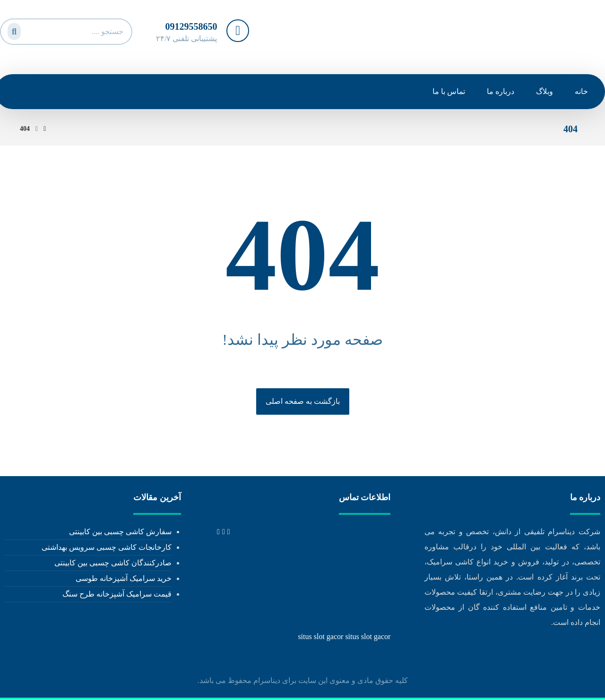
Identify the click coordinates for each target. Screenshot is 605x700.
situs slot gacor (320, 637)
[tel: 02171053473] (224, 532)
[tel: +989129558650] (229, 532)
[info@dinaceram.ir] (218, 532)
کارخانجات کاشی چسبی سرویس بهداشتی (107, 548)
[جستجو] (13, 30)
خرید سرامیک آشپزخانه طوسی (124, 579)
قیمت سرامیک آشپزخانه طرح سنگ (117, 594)
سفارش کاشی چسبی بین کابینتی (120, 532)
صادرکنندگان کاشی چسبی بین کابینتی (113, 563)
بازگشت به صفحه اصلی (303, 401)
